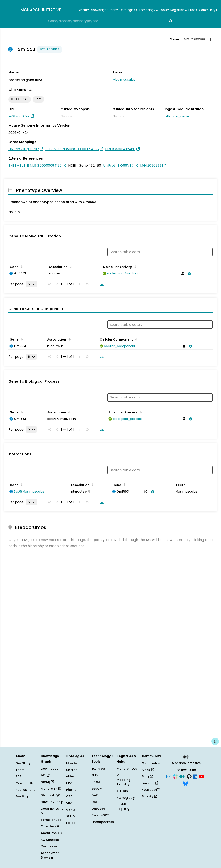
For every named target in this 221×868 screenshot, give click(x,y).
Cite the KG (50, 826)
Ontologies (128, 10)
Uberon (72, 770)
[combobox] (110, 21)
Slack (148, 770)
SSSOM (97, 789)
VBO (69, 803)
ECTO (70, 823)
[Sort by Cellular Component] (136, 339)
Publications (25, 790)
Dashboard (50, 846)
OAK (95, 795)
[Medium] (182, 776)
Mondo (72, 763)
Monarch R (51, 789)
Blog (147, 776)
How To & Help (52, 802)
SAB (19, 776)
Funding (22, 796)
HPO (69, 783)
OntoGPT (99, 809)
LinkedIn (150, 783)
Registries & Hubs (184, 10)
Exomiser (98, 769)
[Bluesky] (185, 783)
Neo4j (47, 782)
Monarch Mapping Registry (124, 780)
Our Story (23, 763)
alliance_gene (177, 116)
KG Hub (122, 791)
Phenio (71, 790)
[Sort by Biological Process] (140, 412)
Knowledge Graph (104, 10)
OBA (69, 796)
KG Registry (126, 798)
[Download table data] (101, 284)
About (84, 10)
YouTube (151, 790)
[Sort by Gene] (21, 266)
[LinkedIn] (195, 776)
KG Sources (50, 840)
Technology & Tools (154, 10)
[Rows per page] (31, 284)
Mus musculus (124, 79)
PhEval (96, 775)
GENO (71, 810)
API (45, 775)
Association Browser (50, 855)
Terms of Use (51, 820)
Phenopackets (103, 822)
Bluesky (150, 796)
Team (20, 770)
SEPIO (71, 816)
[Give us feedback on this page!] (215, 741)
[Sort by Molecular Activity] (134, 266)
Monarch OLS (127, 769)
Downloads (50, 769)
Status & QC (51, 795)
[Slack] (175, 776)
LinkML (96, 782)
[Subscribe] (169, 776)
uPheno (72, 776)
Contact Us (25, 783)
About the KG (51, 833)
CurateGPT (100, 815)
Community (208, 10)
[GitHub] (189, 776)
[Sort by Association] (70, 266)
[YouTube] (202, 776)
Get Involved (152, 763)
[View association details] (189, 274)
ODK (95, 802)
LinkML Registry (123, 807)
